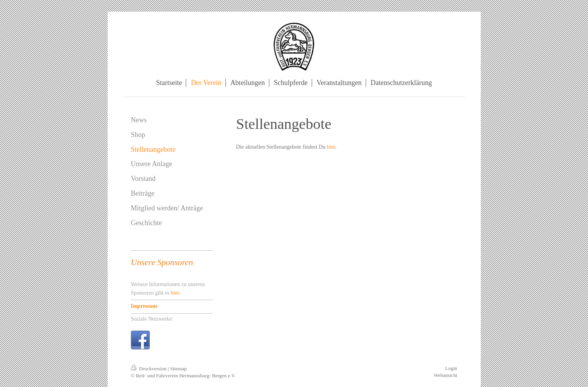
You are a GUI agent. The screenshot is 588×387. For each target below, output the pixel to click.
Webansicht (445, 375)
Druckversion (149, 369)
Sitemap (179, 369)
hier (331, 147)
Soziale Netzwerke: (152, 319)
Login (451, 368)
